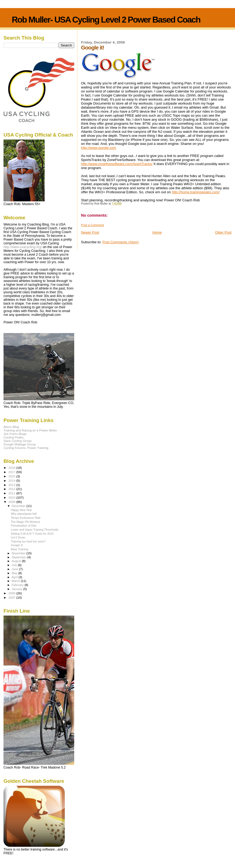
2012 (12, 489)
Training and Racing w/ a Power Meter (30, 430)
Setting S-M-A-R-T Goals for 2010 (32, 534)
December (19, 506)
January (18, 589)
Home (157, 232)
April (15, 577)
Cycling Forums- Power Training (26, 448)
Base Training (19, 549)
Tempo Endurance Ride (26, 518)
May (15, 573)
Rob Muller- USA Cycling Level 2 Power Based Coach (106, 20)
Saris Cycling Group (17, 441)
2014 (12, 481)
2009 (12, 502)
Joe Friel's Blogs (15, 434)
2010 (12, 497)
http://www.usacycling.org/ (23, 247)
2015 (12, 476)
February (18, 585)
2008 (12, 593)
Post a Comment (92, 225)
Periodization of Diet (24, 526)
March (16, 581)
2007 (12, 597)
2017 (12, 472)
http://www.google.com (99, 148)
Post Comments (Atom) (121, 242)
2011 (12, 493)
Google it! (17, 545)
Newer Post (90, 232)
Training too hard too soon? (28, 541)
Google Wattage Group (20, 444)
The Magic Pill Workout (25, 522)
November (19, 553)
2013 (12, 485)
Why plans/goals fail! (24, 514)
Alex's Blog (11, 427)
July (15, 565)
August (17, 561)
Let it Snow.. (19, 537)
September (20, 557)
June (15, 569)
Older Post (223, 232)
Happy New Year (21, 510)
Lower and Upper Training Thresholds (35, 530)
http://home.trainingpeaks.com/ (196, 192)
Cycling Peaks (13, 437)
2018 (12, 468)
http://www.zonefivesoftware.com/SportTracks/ (117, 164)
